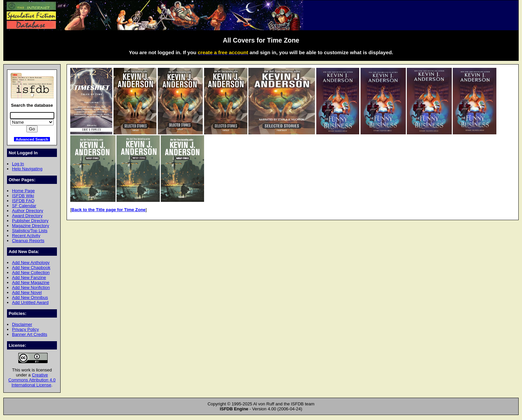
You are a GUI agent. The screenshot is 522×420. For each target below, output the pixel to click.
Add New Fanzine (29, 278)
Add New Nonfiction (31, 287)
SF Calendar (24, 206)
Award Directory (27, 216)
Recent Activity (26, 236)
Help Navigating (27, 169)
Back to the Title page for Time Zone (109, 210)
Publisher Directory (30, 221)
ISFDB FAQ (23, 201)
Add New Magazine (31, 282)
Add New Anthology (31, 263)
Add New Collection (31, 273)
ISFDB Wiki (23, 196)
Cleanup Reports (28, 241)
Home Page (23, 191)
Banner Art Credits (30, 334)
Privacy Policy (25, 329)
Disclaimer (22, 324)
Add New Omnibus (30, 297)
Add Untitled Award (30, 302)
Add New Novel (27, 292)
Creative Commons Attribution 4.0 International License (32, 380)
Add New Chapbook (31, 268)
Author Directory (28, 211)
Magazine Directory (31, 226)
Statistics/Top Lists (30, 231)
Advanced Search (32, 139)
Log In (18, 164)
